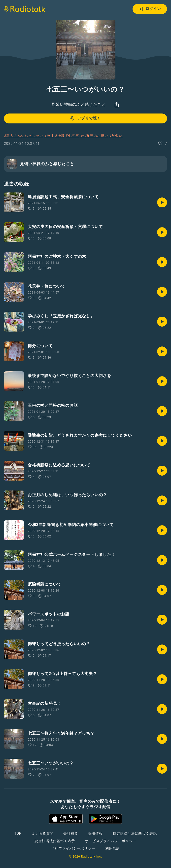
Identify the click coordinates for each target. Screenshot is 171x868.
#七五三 (72, 136)
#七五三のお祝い (94, 136)
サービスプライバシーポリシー (111, 841)
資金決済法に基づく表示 (55, 841)
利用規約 (113, 848)
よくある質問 (43, 833)
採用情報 (95, 833)
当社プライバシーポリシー (73, 848)
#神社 (49, 136)
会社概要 (71, 833)
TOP (18, 833)
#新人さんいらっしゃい (23, 136)
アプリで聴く (85, 118)
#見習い (116, 136)
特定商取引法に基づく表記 (135, 833)
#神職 (60, 136)
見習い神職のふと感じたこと (78, 104)
